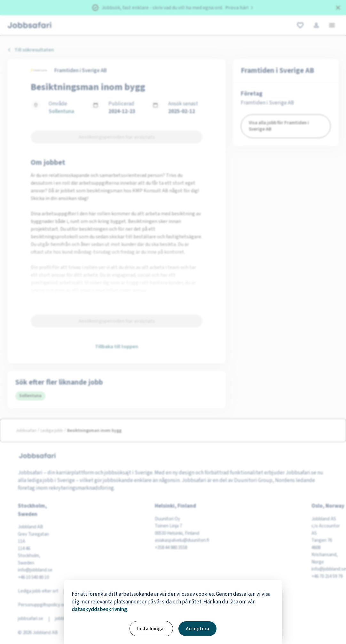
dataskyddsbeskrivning (99, 609)
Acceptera (197, 629)
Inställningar (151, 629)
